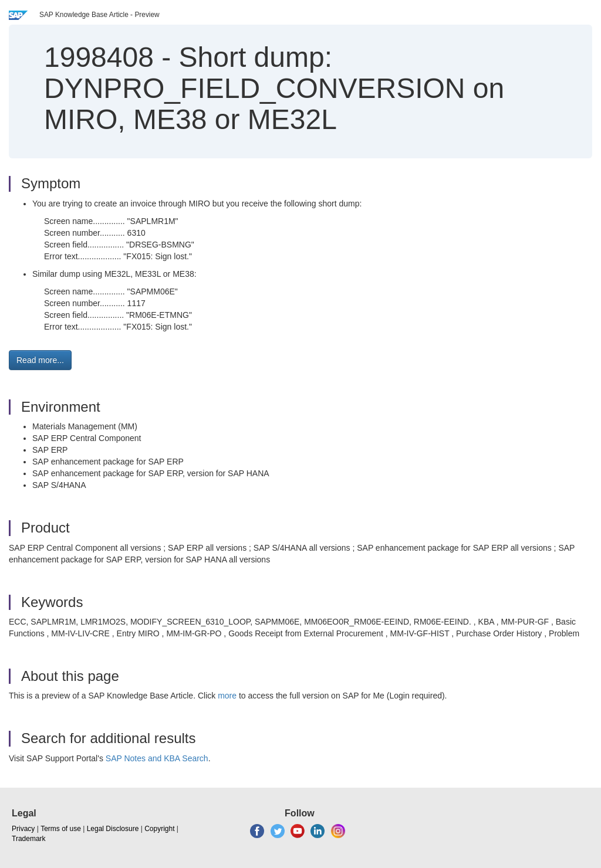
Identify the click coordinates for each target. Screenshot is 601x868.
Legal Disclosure (113, 829)
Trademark (29, 839)
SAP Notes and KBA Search (157, 758)
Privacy (23, 829)
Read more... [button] (40, 360)
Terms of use (61, 829)
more (227, 696)
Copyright (159, 829)
